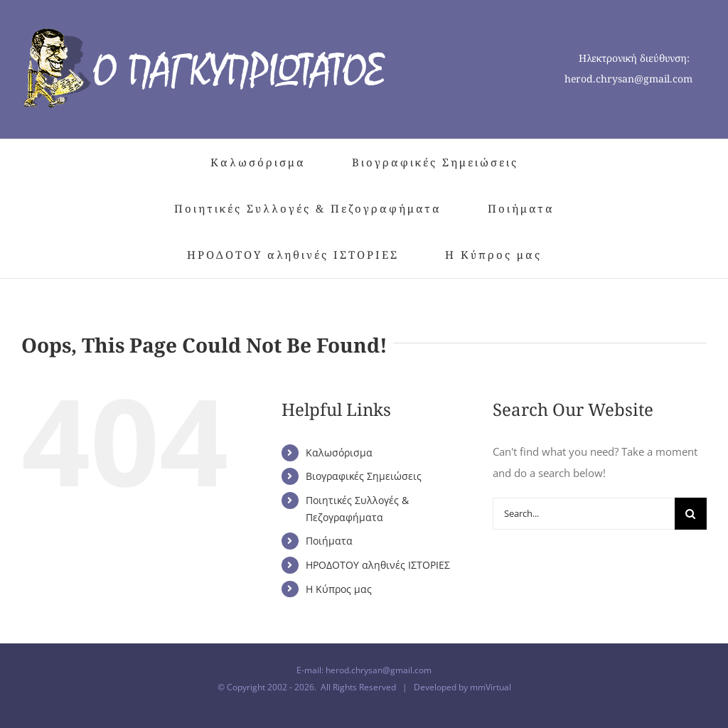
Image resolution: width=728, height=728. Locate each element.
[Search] (691, 514)
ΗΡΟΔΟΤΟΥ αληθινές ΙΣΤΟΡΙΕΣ (378, 565)
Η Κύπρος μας (339, 589)
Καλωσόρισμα (339, 453)
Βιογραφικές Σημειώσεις (364, 476)
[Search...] (584, 514)
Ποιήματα (329, 541)
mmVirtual (491, 687)
